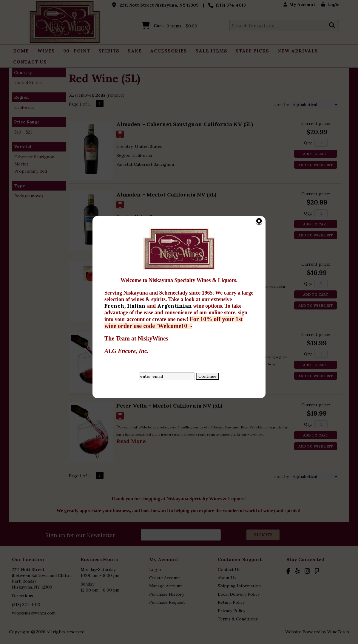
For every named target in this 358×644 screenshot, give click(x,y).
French (105, 229)
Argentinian (166, 229)
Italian (128, 229)
